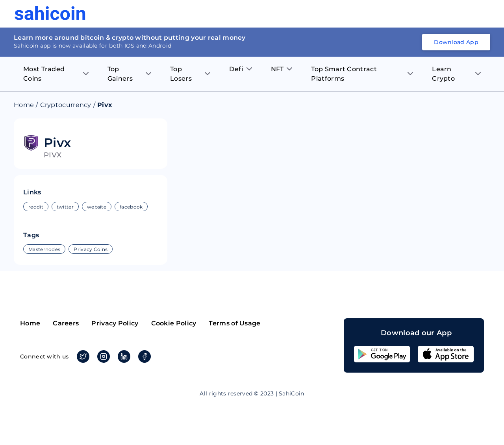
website (97, 207)
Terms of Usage (234, 323)
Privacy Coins (91, 249)
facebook (131, 207)
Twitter (82, 356)
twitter (65, 207)
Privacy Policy (115, 323)
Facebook (143, 356)
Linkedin (123, 356)
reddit (36, 207)
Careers (66, 323)
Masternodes (44, 249)
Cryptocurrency (66, 105)
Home (24, 105)
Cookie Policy (174, 323)
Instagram (102, 356)
